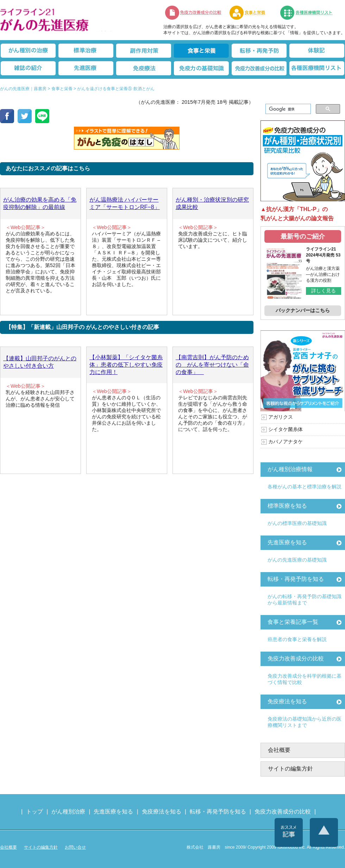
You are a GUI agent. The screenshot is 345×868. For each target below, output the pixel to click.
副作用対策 (144, 51)
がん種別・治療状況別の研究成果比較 (212, 203)
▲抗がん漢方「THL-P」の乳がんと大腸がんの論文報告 (297, 214)
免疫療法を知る (287, 701)
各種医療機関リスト (317, 68)
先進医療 (86, 68)
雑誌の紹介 (28, 68)
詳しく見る (324, 291)
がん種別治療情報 (290, 469)
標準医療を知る (287, 506)
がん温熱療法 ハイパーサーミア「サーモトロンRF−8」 (125, 203)
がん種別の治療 (28, 51)
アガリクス (281, 417)
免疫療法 (144, 68)
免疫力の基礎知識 (201, 68)
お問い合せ (75, 847)
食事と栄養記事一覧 (293, 622)
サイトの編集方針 (290, 769)
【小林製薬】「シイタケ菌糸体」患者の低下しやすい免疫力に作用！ (126, 365)
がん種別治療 (68, 812)
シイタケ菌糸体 (286, 429)
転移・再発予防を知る (296, 579)
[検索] (287, 109)
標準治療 (86, 51)
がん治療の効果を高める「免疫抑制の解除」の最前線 (40, 203)
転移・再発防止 (259, 51)
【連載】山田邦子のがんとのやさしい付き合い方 (40, 362)
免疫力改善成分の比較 (194, 13)
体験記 (317, 51)
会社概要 (279, 750)
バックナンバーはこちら (303, 310)
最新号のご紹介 (303, 236)
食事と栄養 (251, 13)
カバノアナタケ (286, 442)
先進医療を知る (287, 542)
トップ (34, 812)
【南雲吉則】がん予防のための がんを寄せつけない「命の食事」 (212, 365)
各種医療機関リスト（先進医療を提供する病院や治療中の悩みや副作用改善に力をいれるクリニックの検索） (311, 13)
